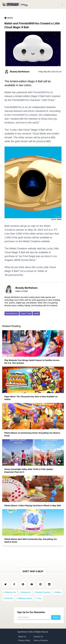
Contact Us (38, 637)
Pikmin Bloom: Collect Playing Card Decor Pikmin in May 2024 (33, 506)
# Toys (39, 598)
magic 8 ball (26, 313)
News (10, 18)
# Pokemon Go (10, 592)
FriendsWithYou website (24, 115)
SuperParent (22, 632)
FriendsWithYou (41, 92)
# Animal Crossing (42, 592)
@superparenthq (14, 275)
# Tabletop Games (24, 598)
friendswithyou (12, 313)
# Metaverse (25, 592)
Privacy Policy (24, 640)
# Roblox (57, 592)
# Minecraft (8, 598)
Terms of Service (41, 640)
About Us (22, 637)
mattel (36, 313)
